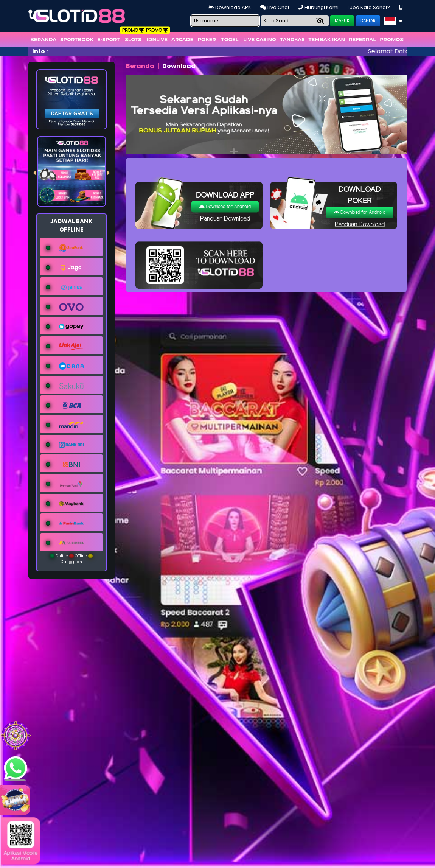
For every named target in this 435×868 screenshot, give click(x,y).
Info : (40, 51)
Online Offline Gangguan (71, 559)
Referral (362, 39)
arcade (182, 39)
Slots (133, 39)
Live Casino (260, 39)
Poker (207, 39)
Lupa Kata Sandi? (369, 7)
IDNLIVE (157, 39)
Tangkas (292, 39)
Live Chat (275, 7)
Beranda (43, 39)
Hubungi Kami (319, 7)
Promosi (392, 39)
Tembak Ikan (327, 39)
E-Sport (109, 39)
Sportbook (77, 39)
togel (230, 39)
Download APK (230, 7)
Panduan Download (225, 219)
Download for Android (225, 207)
